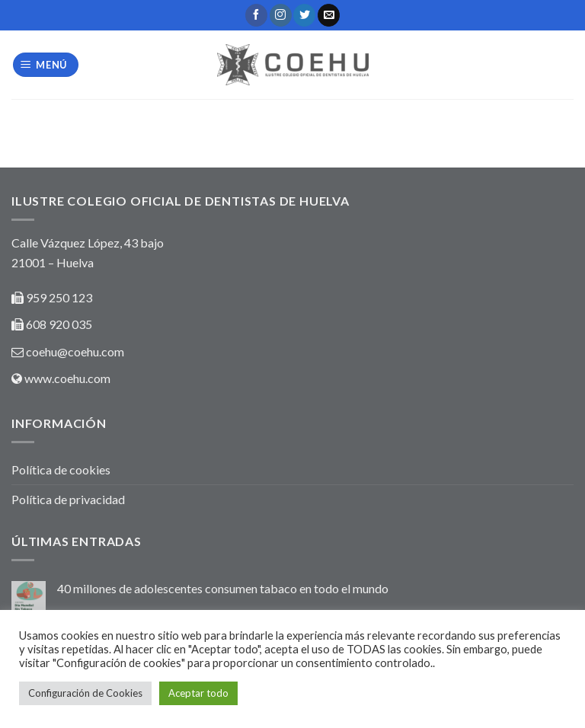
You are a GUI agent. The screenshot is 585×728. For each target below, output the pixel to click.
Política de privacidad (68, 499)
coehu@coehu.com (75, 351)
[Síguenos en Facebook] (256, 15)
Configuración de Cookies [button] (85, 693)
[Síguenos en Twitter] (304, 15)
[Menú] (46, 65)
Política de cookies (61, 469)
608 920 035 (58, 324)
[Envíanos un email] (329, 15)
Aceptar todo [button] (198, 693)
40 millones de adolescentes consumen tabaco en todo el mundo (223, 588)
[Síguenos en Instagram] (281, 15)
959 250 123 (59, 297)
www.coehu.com (67, 378)
